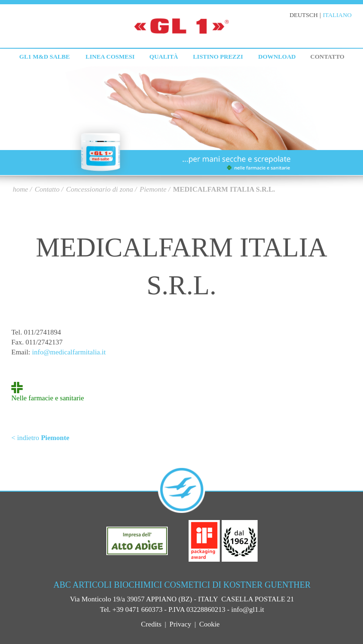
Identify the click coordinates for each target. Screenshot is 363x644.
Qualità (164, 57)
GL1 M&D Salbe (45, 57)
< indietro (40, 438)
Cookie (209, 624)
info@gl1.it (247, 609)
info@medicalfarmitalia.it (69, 352)
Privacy (181, 624)
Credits (151, 624)
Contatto (328, 57)
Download (277, 57)
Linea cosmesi (110, 57)
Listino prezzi (218, 57)
